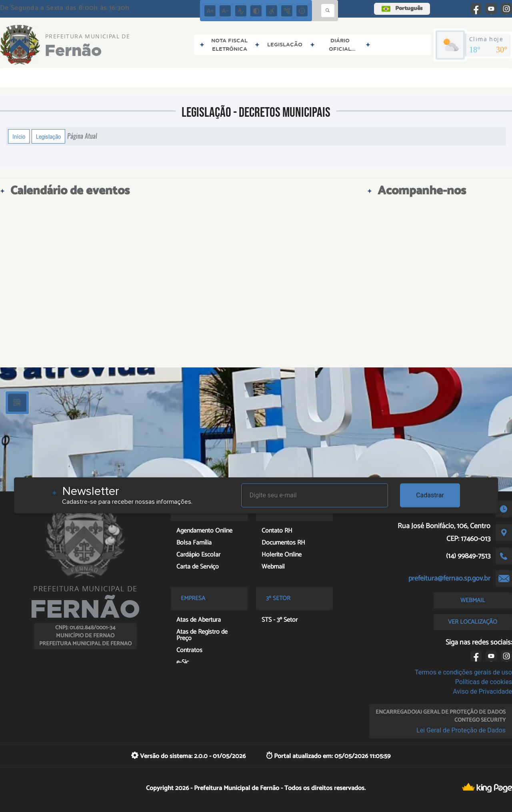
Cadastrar (430, 495)
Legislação (48, 136)
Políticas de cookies (484, 682)
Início (19, 136)
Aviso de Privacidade (482, 691)
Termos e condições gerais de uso (463, 672)
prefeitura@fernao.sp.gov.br (449, 579)
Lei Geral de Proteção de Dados (461, 730)
